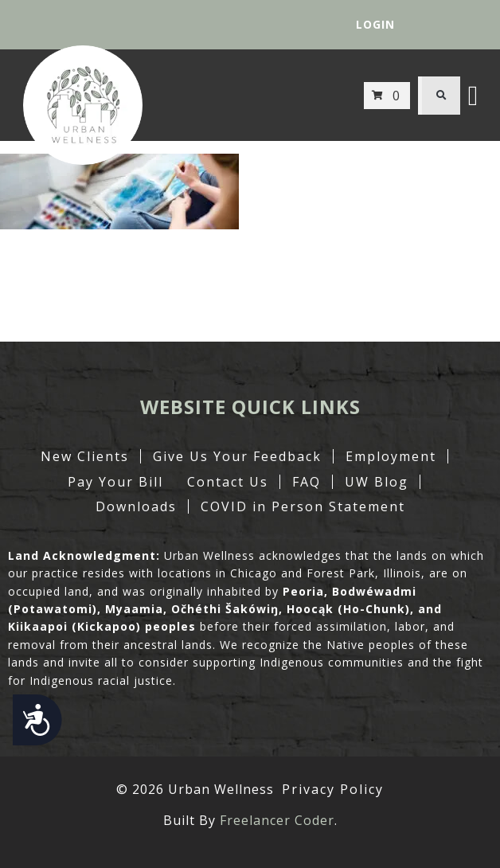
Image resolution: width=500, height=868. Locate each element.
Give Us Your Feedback (237, 456)
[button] (441, 96)
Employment (391, 456)
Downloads (136, 506)
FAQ (307, 482)
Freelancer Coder (277, 820)
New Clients (85, 456)
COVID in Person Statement (303, 506)
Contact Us (228, 482)
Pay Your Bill (115, 482)
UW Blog (377, 482)
